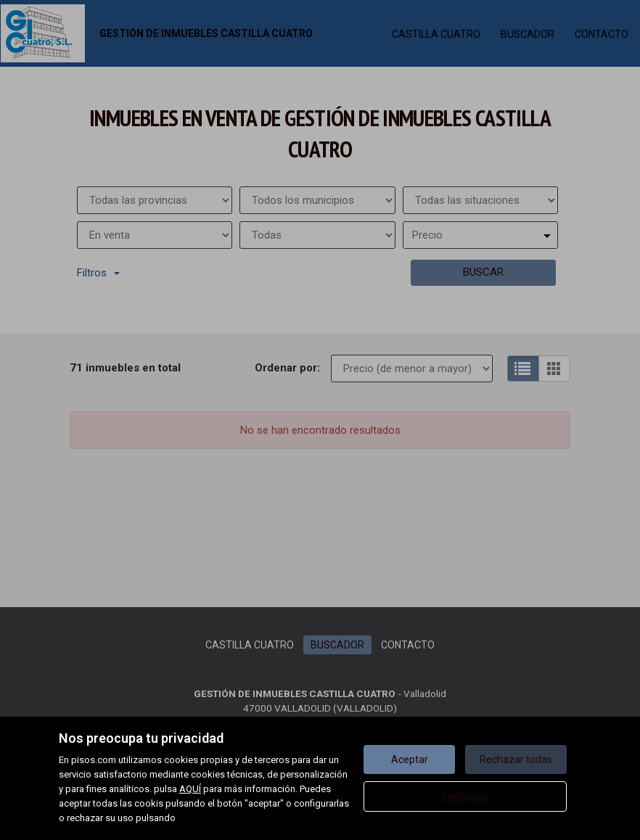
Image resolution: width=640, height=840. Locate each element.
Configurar (465, 796)
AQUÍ (190, 789)
